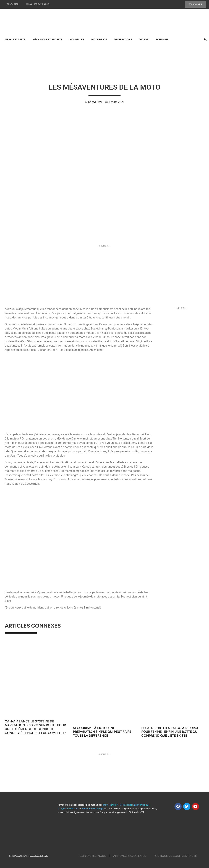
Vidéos (144, 40)
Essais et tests (15, 40)
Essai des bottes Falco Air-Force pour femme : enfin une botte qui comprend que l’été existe (170, 732)
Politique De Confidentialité (175, 856)
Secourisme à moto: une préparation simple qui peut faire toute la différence (102, 732)
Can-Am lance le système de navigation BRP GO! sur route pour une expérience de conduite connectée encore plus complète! (36, 727)
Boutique (162, 40)
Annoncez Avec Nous (37, 4)
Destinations (123, 40)
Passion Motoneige (93, 809)
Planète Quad (71, 809)
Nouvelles (77, 40)
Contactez (12, 4)
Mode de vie (99, 40)
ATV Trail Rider (125, 805)
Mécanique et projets (47, 40)
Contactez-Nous (93, 856)
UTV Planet (109, 805)
